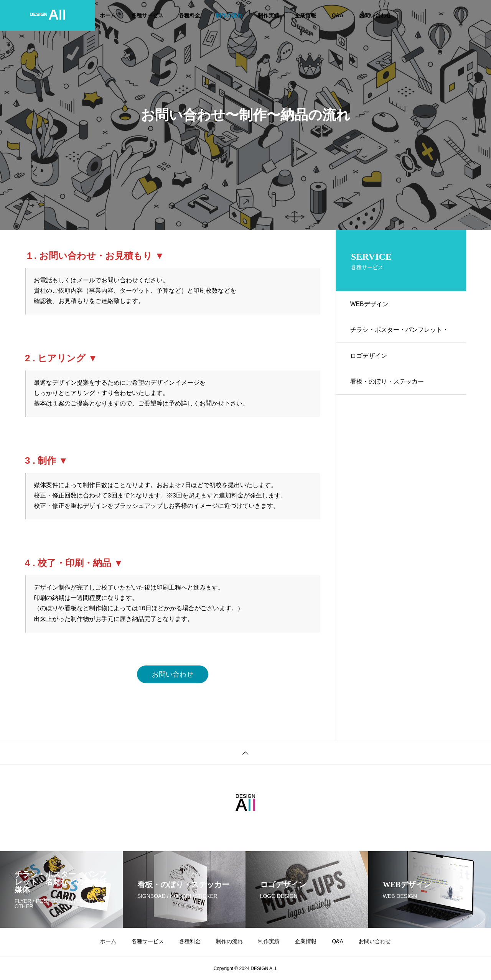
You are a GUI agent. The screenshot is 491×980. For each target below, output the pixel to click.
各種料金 (189, 15)
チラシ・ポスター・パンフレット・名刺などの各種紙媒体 (400, 336)
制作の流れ (229, 15)
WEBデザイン (370, 304)
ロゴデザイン (369, 358)
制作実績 (269, 15)
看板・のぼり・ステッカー (388, 385)
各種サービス (147, 15)
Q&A (337, 15)
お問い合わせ (375, 15)
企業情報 (305, 15)
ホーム (108, 15)
